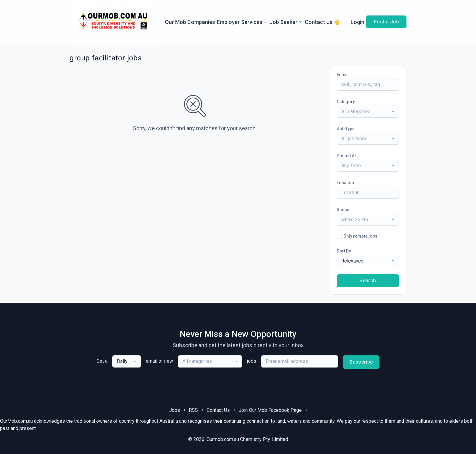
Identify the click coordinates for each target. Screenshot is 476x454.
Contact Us (218, 410)
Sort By (344, 251)
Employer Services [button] (242, 22)
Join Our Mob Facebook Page (270, 410)
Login (357, 22)
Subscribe (361, 362)
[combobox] (368, 112)
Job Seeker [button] (286, 22)
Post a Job (386, 22)
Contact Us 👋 (323, 22)
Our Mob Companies (190, 22)
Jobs (175, 410)
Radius (344, 210)
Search (368, 281)
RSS (193, 410)
